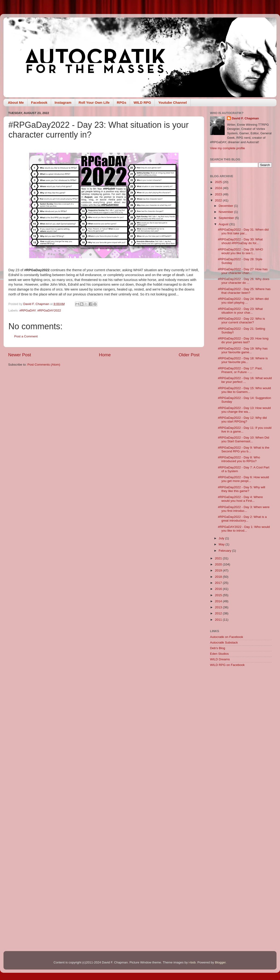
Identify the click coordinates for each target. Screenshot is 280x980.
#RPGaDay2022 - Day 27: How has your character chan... (243, 271)
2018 (219, 577)
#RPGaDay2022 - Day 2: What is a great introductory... (242, 519)
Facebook (39, 102)
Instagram (63, 102)
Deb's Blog (218, 648)
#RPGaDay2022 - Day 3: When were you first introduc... (244, 509)
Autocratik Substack (224, 642)
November (226, 212)
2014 (219, 601)
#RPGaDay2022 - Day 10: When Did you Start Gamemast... (244, 439)
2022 (219, 200)
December (226, 206)
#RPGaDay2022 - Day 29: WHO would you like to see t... (241, 251)
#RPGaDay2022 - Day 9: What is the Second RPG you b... (244, 449)
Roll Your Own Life (94, 102)
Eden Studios (219, 654)
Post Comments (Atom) (44, 365)
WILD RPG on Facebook (227, 665)
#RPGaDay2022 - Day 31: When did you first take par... (243, 231)
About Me (16, 102)
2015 (219, 595)
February (225, 551)
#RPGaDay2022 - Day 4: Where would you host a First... (240, 499)
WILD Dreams (220, 659)
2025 (219, 182)
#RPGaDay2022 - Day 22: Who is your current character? (241, 320)
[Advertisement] (241, 704)
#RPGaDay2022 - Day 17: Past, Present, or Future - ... (240, 370)
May (222, 544)
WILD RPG (142, 102)
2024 (219, 188)
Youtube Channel (172, 102)
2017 (219, 583)
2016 (219, 589)
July (222, 538)
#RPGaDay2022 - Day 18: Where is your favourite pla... (243, 360)
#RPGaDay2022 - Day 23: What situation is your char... (240, 311)
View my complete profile (227, 148)
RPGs (122, 102)
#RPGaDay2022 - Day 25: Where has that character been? (244, 291)
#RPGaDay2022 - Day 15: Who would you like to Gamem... (244, 390)
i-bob (192, 962)
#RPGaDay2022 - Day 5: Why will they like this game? (242, 489)
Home (105, 355)
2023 (219, 194)
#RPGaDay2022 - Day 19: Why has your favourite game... (243, 350)
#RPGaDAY (27, 310)
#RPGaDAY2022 (49, 310)
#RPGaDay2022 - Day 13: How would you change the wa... (244, 410)
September (227, 218)
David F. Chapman (245, 118)
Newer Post (20, 355)
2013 (219, 607)
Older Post (189, 355)
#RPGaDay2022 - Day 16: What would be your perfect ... (245, 380)
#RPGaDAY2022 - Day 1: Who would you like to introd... (244, 529)
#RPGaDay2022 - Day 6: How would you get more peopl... (243, 479)
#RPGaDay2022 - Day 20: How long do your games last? (243, 340)
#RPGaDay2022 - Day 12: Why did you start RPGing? (242, 420)
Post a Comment (26, 336)
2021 (219, 558)
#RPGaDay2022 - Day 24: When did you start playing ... (243, 301)
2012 (219, 613)
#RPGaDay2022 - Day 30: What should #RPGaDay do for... (240, 241)
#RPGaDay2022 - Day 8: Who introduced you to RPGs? (239, 459)
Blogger (220, 962)
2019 (219, 570)
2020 (219, 564)
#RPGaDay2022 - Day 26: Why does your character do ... (244, 281)
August (224, 224)
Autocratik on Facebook (227, 637)
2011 (219, 620)
